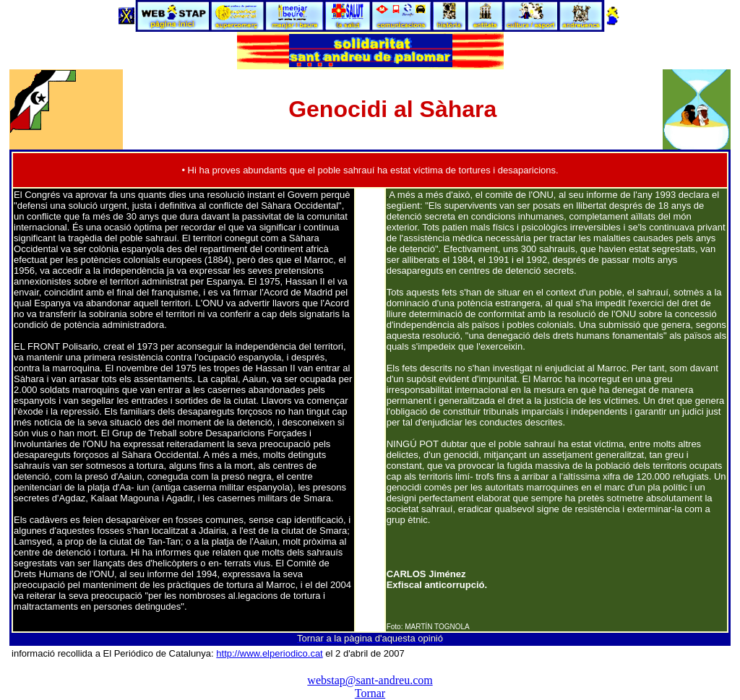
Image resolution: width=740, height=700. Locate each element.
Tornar (370, 693)
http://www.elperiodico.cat (269, 653)
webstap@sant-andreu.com (370, 680)
